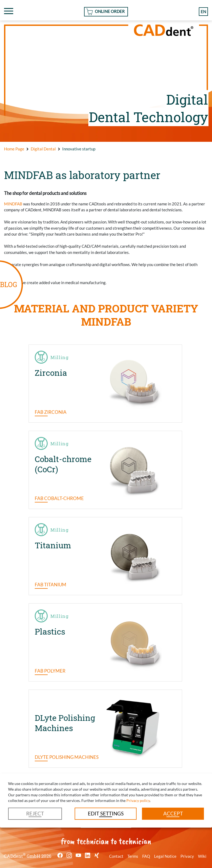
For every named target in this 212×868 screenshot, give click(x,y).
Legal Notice (165, 856)
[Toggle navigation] (9, 11)
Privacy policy (138, 800)
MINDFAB (13, 204)
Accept (173, 813)
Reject (35, 813)
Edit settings (106, 813)
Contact (116, 856)
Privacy (187, 856)
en (203, 12)
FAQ (146, 856)
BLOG (8, 285)
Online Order (110, 11)
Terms (133, 856)
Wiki (202, 856)
